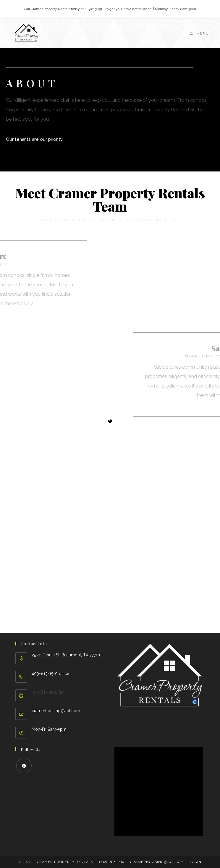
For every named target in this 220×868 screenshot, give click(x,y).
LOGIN (196, 862)
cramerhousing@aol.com (56, 711)
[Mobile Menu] (199, 33)
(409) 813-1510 (112, 862)
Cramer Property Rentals (65, 862)
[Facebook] (24, 766)
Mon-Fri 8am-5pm (49, 729)
